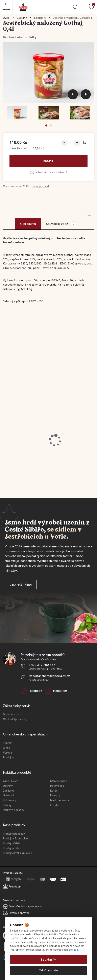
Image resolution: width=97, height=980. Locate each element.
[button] (46, 125)
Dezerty (55, 795)
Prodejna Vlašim (13, 843)
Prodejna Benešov (14, 834)
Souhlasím (48, 960)
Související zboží (61, 224)
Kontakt (8, 743)
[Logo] (23, 7)
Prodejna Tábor (12, 848)
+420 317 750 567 (42, 665)
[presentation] (73, 94)
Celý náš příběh (21, 585)
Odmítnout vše (48, 970)
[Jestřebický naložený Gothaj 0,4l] (48, 72)
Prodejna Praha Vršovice (18, 853)
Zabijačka (9, 791)
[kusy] (71, 143)
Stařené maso (59, 781)
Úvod (6, 18)
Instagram (56, 691)
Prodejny (8, 757)
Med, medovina (59, 800)
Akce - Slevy (10, 781)
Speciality (40, 18)
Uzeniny (8, 786)
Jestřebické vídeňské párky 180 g (70, 430)
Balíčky (7, 805)
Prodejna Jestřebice (15, 839)
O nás (6, 748)
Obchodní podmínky (15, 719)
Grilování (8, 795)
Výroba (7, 753)
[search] (75, 8)
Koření (54, 791)
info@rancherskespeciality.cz (49, 676)
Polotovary (10, 800)
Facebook (31, 691)
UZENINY (22, 18)
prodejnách (36, 906)
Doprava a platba (13, 714)
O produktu (28, 224)
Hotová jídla (57, 786)
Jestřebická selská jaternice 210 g (21, 430)
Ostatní (55, 805)
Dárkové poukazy (14, 810)
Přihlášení (83, 7)
